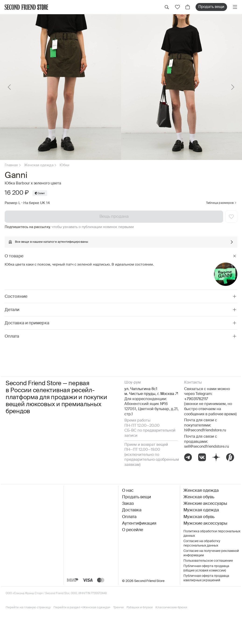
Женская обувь (199, 497)
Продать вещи (211, 7)
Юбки (64, 165)
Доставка (132, 510)
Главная (11, 165)
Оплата (129, 517)
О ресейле (133, 530)
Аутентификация (139, 523)
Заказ (128, 504)
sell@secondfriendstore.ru (207, 447)
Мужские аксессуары (205, 523)
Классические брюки (171, 608)
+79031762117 (196, 399)
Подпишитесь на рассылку (27, 227)
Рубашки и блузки (140, 608)
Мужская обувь (199, 517)
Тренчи (118, 608)
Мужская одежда (201, 510)
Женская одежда (39, 165)
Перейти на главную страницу (28, 608)
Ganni (16, 176)
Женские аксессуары (205, 504)
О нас (128, 491)
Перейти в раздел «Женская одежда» (82, 608)
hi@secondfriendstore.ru (205, 430)
